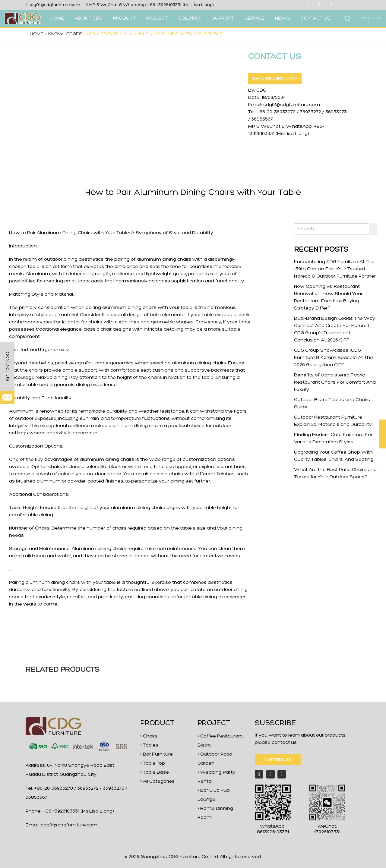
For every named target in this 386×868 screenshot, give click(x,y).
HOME (57, 18)
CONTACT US (316, 18)
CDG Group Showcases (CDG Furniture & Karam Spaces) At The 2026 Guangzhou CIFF (334, 358)
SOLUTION (190, 18)
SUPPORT (223, 18)
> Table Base (155, 772)
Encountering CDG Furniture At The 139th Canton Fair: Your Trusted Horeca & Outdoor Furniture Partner (335, 269)
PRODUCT (124, 18)
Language (370, 18)
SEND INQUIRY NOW (275, 79)
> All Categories (157, 782)
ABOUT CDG (89, 18)
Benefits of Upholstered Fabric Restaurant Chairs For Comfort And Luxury (335, 382)
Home (37, 34)
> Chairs (149, 736)
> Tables (149, 745)
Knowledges (65, 34)
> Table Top (153, 763)
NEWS (283, 18)
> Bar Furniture (157, 754)
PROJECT (157, 18)
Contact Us (278, 759)
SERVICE (255, 18)
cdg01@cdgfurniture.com (54, 5)
